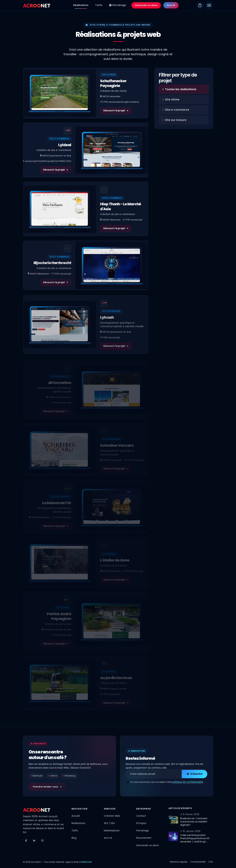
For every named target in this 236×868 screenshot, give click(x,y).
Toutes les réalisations (179, 89)
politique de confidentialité (187, 782)
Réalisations (81, 5)
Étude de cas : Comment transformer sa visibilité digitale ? (194, 822)
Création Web (112, 816)
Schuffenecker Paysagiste (113, 83)
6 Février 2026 (190, 814)
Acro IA (171, 5)
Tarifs (99, 5)
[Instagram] (42, 841)
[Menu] (209, 5)
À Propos (141, 823)
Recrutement (144, 838)
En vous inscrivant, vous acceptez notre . (167, 782)
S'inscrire (194, 774)
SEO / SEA (109, 823)
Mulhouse (86, 862)
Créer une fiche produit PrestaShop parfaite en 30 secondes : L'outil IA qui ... (195, 838)
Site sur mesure (174, 120)
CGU (211, 862)
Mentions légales (179, 862)
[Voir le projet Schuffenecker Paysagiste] (60, 93)
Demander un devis (146, 5)
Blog (74, 838)
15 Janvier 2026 (190, 831)
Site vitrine (171, 99)
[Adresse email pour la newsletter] (154, 774)
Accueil (76, 816)
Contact (141, 816)
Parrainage (118, 5)
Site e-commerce (176, 110)
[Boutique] (200, 5)
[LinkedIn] (34, 841)
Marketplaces (112, 831)
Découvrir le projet (116, 111)
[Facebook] (26, 841)
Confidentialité (198, 862)
